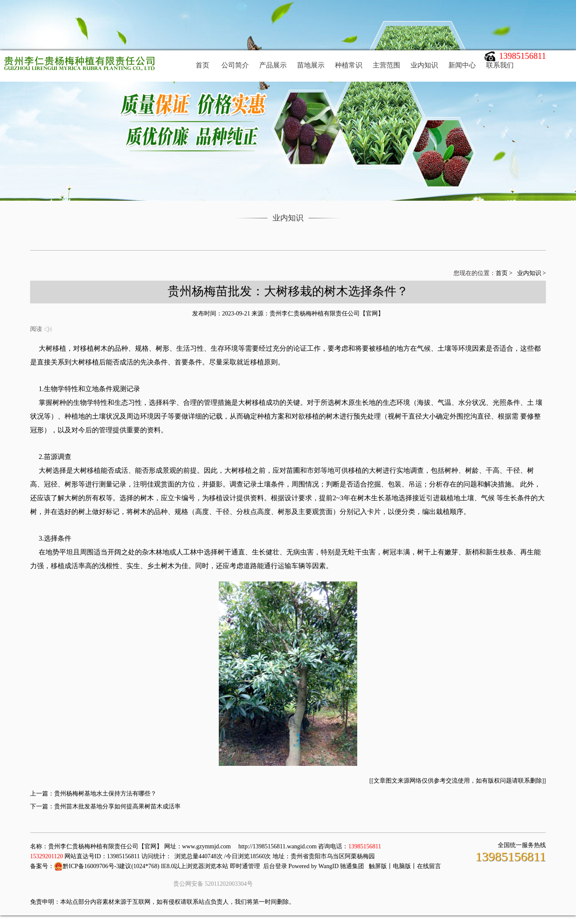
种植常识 (349, 65)
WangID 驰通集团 (342, 866)
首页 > (505, 273)
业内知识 (424, 65)
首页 (202, 65)
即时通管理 (245, 866)
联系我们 (500, 65)
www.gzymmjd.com (207, 846)
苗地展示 (311, 65)
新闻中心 (462, 65)
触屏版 (378, 866)
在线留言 (429, 866)
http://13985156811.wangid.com (277, 846)
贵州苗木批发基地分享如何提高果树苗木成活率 (117, 806)
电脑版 (402, 866)
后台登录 (275, 866)
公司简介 (235, 65)
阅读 (41, 330)
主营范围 (386, 65)
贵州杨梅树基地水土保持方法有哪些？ (105, 794)
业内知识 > (532, 273)
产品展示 (273, 65)
